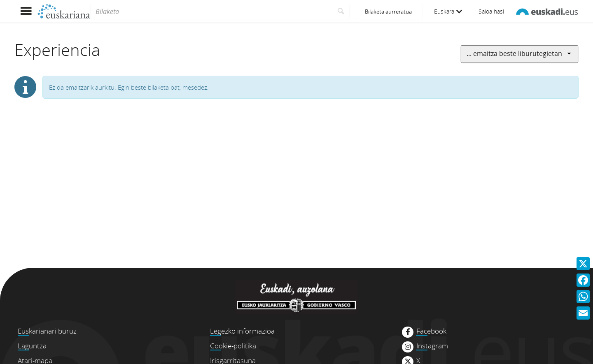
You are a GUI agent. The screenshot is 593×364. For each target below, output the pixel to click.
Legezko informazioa (242, 331)
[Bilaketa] (211, 12)
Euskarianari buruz (47, 331)
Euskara (448, 11)
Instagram (432, 346)
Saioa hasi (491, 11)
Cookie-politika (233, 346)
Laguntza (32, 346)
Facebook (431, 331)
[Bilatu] (341, 12)
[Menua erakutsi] (26, 11)
